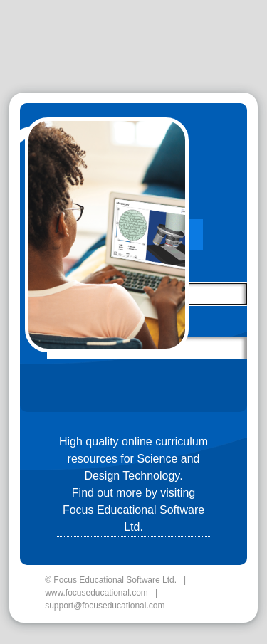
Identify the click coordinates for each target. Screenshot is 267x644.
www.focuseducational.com (96, 593)
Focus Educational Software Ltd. (133, 518)
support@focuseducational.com (105, 606)
